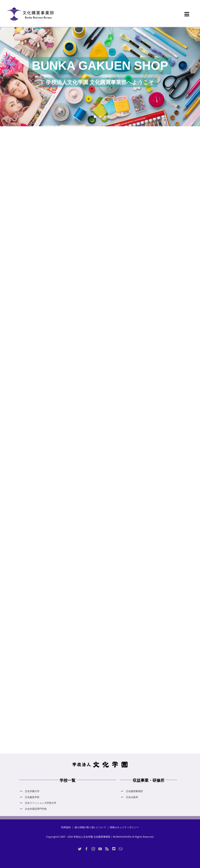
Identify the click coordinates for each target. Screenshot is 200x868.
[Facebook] (86, 849)
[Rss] (107, 849)
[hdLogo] (100, 762)
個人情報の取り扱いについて (90, 827)
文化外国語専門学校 (36, 809)
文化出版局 (132, 797)
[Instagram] (93, 849)
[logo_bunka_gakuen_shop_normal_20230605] (30, 5)
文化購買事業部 (134, 791)
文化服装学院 (32, 797)
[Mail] (121, 849)
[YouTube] (100, 849)
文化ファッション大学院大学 (41, 803)
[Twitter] (80, 849)
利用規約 (66, 827)
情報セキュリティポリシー (124, 827)
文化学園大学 (32, 791)
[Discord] (114, 849)
